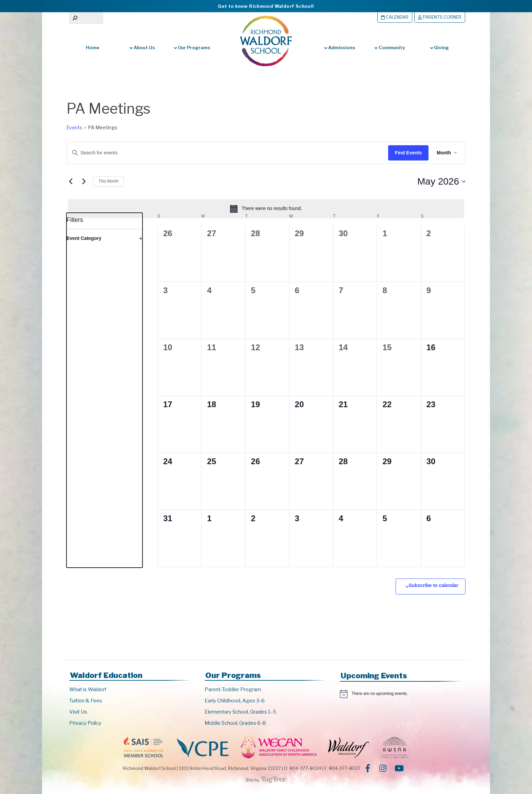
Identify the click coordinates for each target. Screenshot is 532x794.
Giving (440, 48)
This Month (108, 181)
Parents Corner (440, 17)
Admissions (340, 48)
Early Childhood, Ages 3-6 (235, 701)
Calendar (395, 17)
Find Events (408, 153)
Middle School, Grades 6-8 (235, 723)
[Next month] (84, 182)
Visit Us (78, 712)
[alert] (266, 209)
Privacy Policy (85, 723)
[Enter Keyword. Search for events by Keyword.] (221, 153)
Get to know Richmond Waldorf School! (266, 6)
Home (93, 48)
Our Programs (192, 48)
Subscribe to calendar (434, 585)
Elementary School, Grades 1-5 (240, 712)
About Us (142, 48)
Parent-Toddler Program (233, 689)
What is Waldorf (88, 689)
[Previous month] (71, 182)
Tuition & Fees (86, 701)
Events (74, 127)
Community (389, 48)
